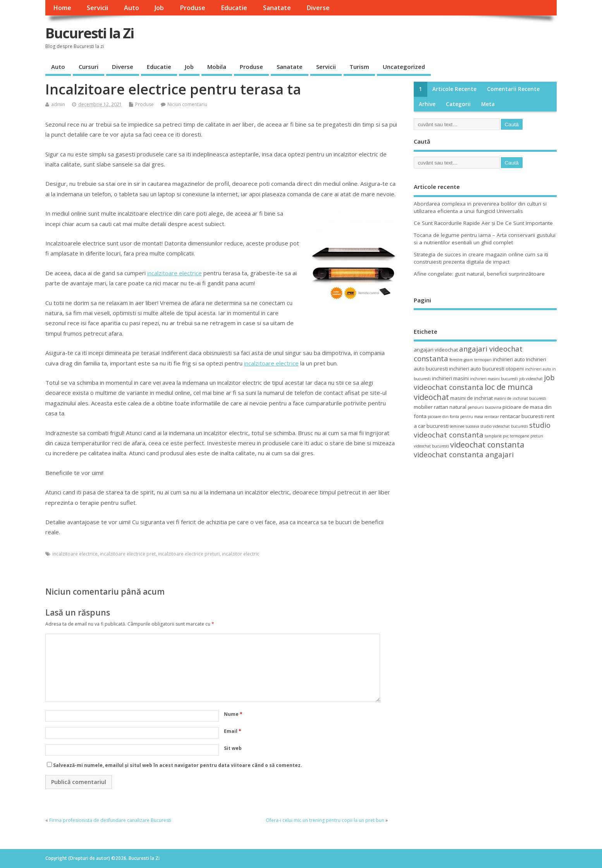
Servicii (97, 8)
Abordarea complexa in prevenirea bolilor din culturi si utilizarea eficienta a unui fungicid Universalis (480, 207)
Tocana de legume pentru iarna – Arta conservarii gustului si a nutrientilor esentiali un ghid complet (485, 239)
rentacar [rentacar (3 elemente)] (492, 417)
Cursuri (89, 67)
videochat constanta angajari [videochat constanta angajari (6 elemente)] (464, 454)
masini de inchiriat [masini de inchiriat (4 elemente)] (471, 398)
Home (62, 8)
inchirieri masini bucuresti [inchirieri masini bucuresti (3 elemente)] (494, 379)
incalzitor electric (241, 554)
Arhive (427, 104)
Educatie (234, 8)
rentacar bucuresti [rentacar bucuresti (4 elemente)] (522, 416)
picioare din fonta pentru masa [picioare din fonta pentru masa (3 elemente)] (455, 417)
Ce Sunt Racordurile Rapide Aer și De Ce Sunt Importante (483, 223)
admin (58, 104)
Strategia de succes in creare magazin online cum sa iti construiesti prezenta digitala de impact (481, 258)
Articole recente (454, 89)
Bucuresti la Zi (89, 33)
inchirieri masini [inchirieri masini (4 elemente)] (450, 378)
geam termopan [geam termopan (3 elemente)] (478, 360)
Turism (359, 67)
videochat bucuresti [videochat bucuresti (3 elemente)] (431, 446)
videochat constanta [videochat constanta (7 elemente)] (487, 445)
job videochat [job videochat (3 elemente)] (531, 379)
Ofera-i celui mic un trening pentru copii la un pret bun (325, 820)
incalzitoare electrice (75, 554)
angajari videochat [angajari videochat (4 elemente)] (436, 350)
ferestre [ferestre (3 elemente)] (456, 360)
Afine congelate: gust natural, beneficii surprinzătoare (479, 274)
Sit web (233, 748)
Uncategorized (404, 67)
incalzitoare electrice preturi (189, 554)
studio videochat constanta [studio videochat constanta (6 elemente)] (482, 430)
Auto (132, 8)
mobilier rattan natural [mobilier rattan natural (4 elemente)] (440, 407)
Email (233, 731)
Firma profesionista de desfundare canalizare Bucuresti (110, 820)
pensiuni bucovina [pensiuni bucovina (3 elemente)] (484, 407)
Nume (233, 714)
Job (159, 8)
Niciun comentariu (187, 104)
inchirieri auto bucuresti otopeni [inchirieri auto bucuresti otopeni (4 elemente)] (486, 369)
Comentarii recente (513, 89)
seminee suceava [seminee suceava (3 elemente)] (464, 426)
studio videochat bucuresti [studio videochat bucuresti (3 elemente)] (504, 426)
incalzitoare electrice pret (128, 554)
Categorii (458, 104)
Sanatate (277, 8)
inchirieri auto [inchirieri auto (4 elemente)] (509, 359)
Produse (193, 8)
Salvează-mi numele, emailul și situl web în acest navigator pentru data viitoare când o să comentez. (178, 765)
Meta (488, 104)
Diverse (318, 8)
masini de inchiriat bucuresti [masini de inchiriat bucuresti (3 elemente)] (520, 398)
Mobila (217, 67)
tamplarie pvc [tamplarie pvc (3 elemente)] (497, 436)
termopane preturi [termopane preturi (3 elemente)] (526, 436)
